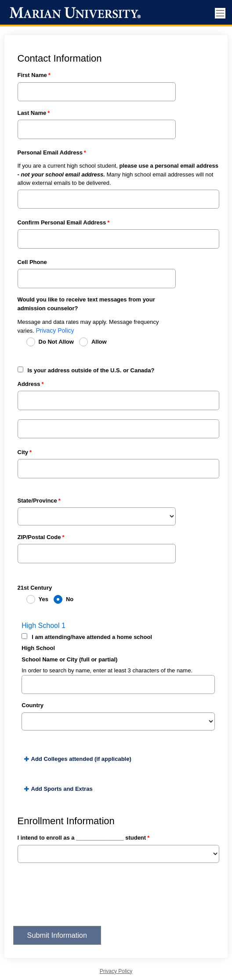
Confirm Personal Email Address (62, 222)
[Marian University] (74, 13)
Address (29, 384)
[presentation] (80, 900)
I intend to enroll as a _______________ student (82, 838)
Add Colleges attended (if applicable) (81, 759)
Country (33, 705)
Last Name (32, 113)
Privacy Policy (55, 330)
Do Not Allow (56, 342)
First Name (32, 75)
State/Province (37, 501)
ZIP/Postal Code (39, 537)
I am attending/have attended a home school (92, 637)
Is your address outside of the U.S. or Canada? (91, 370)
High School (38, 648)
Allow (99, 342)
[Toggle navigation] (220, 13)
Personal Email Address (50, 152)
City (23, 452)
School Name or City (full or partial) (69, 659)
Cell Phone (32, 262)
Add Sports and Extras (62, 789)
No (70, 599)
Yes (43, 599)
